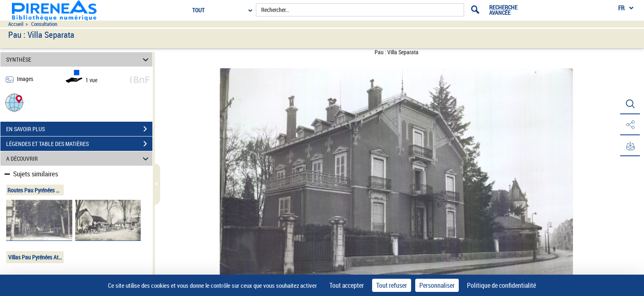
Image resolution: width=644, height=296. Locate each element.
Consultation (44, 24)
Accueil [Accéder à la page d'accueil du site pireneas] (16, 24)
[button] (14, 102)
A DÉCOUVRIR (79, 158)
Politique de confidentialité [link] (501, 285)
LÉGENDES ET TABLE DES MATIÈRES (79, 144)
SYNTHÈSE (79, 59)
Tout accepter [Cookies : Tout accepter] (347, 285)
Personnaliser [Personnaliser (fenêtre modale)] (437, 285)
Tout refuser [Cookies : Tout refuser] (392, 285)
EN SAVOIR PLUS (79, 129)
